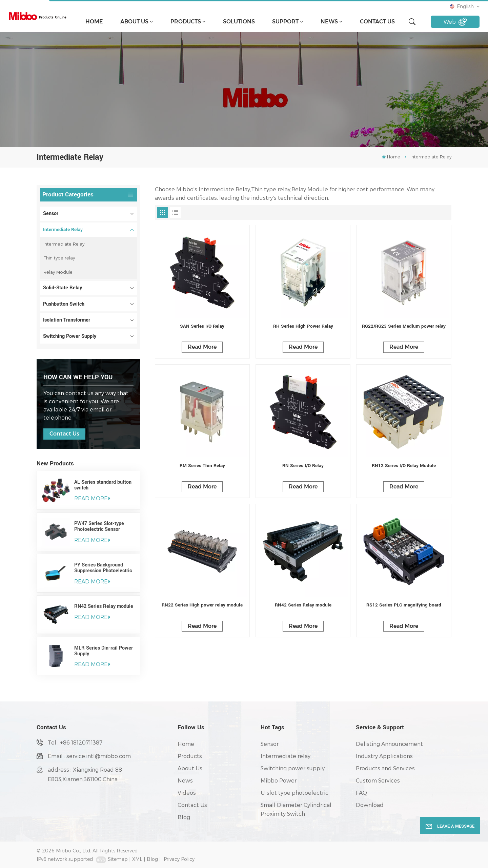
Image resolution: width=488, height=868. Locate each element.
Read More (202, 347)
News (329, 22)
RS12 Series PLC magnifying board (404, 605)
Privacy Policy (179, 859)
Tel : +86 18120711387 (75, 742)
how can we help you (78, 377)
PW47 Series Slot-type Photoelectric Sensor (99, 526)
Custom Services (378, 780)
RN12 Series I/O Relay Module (404, 466)
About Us (134, 22)
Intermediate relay (286, 756)
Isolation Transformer (67, 320)
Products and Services (385, 768)
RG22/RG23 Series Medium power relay (404, 326)
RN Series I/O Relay (303, 466)
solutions (239, 22)
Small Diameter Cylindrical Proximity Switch (296, 809)
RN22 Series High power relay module (202, 605)
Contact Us (377, 22)
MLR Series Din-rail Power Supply (104, 651)
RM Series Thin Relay (202, 466)
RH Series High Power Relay (303, 326)
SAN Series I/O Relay (202, 326)
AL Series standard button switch (103, 485)
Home (94, 22)
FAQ (361, 793)
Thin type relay (59, 258)
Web (455, 22)
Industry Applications (384, 756)
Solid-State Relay (63, 288)
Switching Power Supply (70, 336)
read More (92, 498)
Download (370, 805)
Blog (184, 817)
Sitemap (118, 859)
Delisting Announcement (389, 744)
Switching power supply (293, 768)
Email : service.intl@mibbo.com (89, 756)
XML (137, 859)
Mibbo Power (279, 780)
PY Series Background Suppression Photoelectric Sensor (103, 568)
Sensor (51, 214)
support (285, 22)
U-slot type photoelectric (294, 793)
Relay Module (58, 272)
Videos (187, 793)
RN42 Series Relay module (104, 606)
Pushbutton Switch (64, 304)
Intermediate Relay (63, 229)
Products (186, 22)
